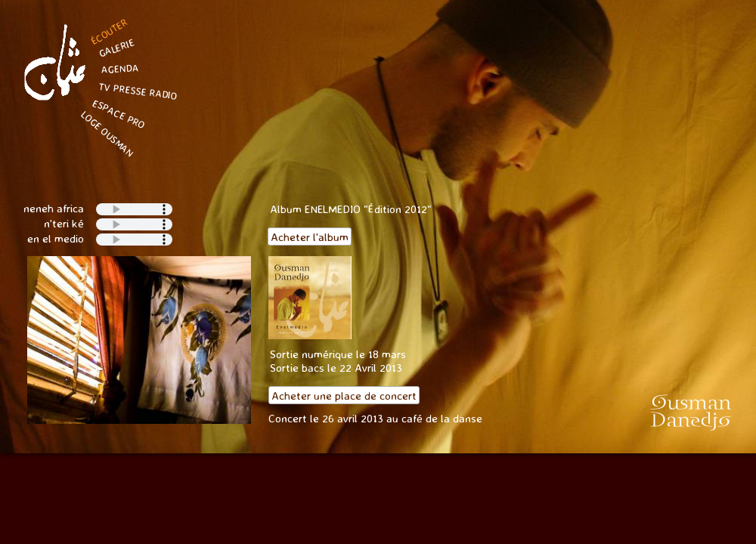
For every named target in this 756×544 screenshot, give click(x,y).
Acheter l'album (310, 237)
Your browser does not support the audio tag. (134, 240)
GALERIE (116, 48)
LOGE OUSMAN (107, 134)
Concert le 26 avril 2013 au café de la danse (377, 418)
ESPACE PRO (119, 113)
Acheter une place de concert (344, 396)
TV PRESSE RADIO (138, 91)
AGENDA (120, 68)
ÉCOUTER (109, 32)
